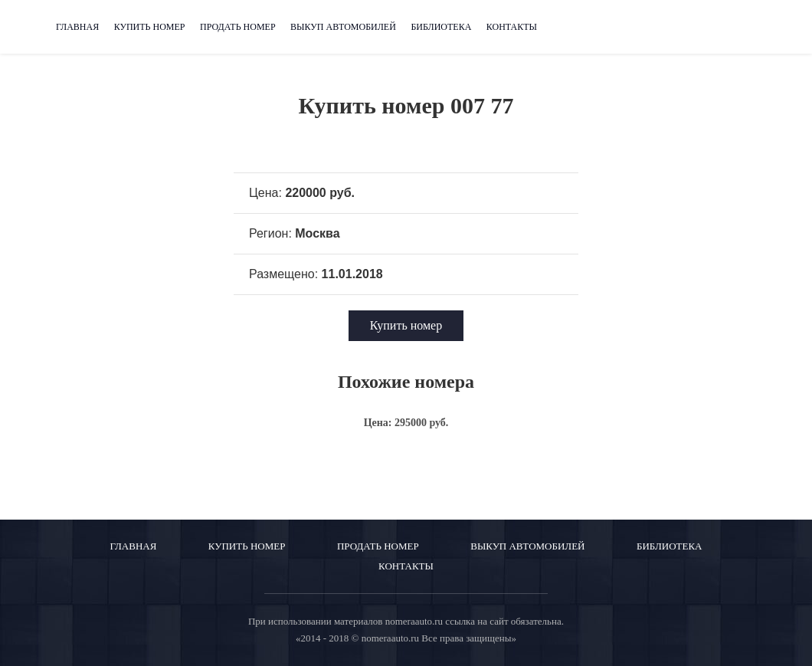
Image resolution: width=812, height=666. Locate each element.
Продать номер (238, 27)
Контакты (512, 27)
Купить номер (150, 27)
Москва (317, 233)
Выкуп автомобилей (343, 27)
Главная (77, 27)
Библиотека (441, 27)
